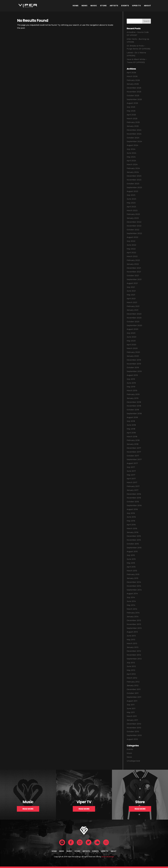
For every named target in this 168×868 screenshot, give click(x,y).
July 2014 (131, 597)
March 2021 (132, 302)
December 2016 (134, 494)
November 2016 (134, 498)
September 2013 (134, 628)
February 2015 (133, 574)
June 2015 (131, 559)
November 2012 (134, 655)
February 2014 (133, 613)
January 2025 (133, 126)
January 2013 (133, 647)
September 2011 (134, 697)
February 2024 (133, 168)
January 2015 (132, 578)
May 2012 (131, 670)
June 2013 (131, 636)
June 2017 (131, 471)
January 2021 (133, 310)
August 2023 (132, 191)
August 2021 (132, 283)
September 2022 (134, 233)
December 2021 (134, 268)
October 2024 (133, 138)
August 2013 (132, 632)
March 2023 (132, 210)
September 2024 (134, 141)
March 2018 (132, 437)
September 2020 (134, 325)
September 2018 (134, 414)
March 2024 (132, 164)
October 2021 (133, 276)
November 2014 (134, 586)
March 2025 (132, 119)
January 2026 (133, 84)
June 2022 (131, 245)
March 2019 (132, 391)
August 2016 (132, 509)
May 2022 (131, 249)
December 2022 (134, 222)
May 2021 (131, 295)
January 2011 (132, 720)
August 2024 (132, 145)
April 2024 (131, 161)
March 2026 (132, 76)
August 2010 (132, 739)
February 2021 (133, 306)
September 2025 (134, 99)
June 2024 (131, 153)
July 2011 (131, 705)
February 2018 (133, 440)
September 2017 (134, 459)
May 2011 (131, 712)
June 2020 (131, 337)
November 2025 (134, 92)
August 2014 (132, 594)
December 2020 (134, 314)
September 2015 (134, 548)
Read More (28, 809)
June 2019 (131, 383)
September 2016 (134, 505)
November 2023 (134, 180)
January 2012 (133, 685)
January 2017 (133, 490)
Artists (114, 6)
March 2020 (132, 348)
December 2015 (134, 536)
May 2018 (131, 429)
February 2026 (133, 80)
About (147, 6)
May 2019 (131, 387)
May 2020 (131, 341)
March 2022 (132, 256)
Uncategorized (133, 761)
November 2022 (134, 226)
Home (76, 6)
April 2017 (131, 479)
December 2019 (134, 360)
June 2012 (131, 666)
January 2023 (133, 218)
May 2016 (131, 521)
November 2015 (134, 540)
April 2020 (131, 345)
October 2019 (133, 368)
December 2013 (134, 620)
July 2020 (131, 333)
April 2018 (131, 433)
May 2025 (131, 111)
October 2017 (133, 456)
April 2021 (131, 299)
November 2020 (134, 318)
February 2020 (133, 352)
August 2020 (132, 329)
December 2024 (134, 130)
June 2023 (131, 199)
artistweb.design (108, 857)
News (84, 6)
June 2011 (131, 709)
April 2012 (131, 674)
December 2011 (134, 689)
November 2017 (134, 452)
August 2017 (132, 463)
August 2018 (132, 417)
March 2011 (132, 716)
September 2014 (134, 590)
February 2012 (133, 682)
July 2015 (131, 555)
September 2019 (134, 371)
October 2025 (133, 96)
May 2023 (131, 203)
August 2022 (132, 237)
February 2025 (133, 122)
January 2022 (133, 264)
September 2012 (134, 659)
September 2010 (134, 735)
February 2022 (133, 260)
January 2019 (133, 398)
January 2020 (133, 356)
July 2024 (131, 149)
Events (125, 6)
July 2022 (131, 241)
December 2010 (134, 724)
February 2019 (133, 394)
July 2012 (131, 663)
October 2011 (133, 693)
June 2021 (131, 291)
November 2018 (134, 406)
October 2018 (133, 410)
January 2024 (133, 172)
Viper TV (136, 6)
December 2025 (134, 88)
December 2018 (134, 402)
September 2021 (134, 279)
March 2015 (132, 571)
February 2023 (133, 214)
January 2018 (133, 444)
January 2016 (133, 532)
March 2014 (132, 609)
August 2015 (132, 552)
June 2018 (131, 425)
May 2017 (131, 475)
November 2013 (134, 624)
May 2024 (131, 157)
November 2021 (134, 272)
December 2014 (134, 582)
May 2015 (131, 563)
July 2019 (131, 379)
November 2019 (134, 364)
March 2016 (132, 528)
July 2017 (131, 467)
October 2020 (133, 322)
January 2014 (133, 617)
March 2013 (132, 643)
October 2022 (133, 230)
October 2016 (133, 502)
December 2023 (134, 176)
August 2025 (132, 103)
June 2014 (131, 601)
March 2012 (132, 678)
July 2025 (131, 107)
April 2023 (131, 207)
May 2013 (131, 640)
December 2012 (134, 651)
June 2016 (131, 517)
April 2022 (131, 253)
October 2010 (133, 732)
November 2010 (134, 728)
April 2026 (131, 73)
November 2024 (134, 134)
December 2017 (134, 448)
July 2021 (131, 287)
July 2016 (131, 513)
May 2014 (131, 605)
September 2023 (134, 187)
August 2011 (132, 701)
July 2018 (131, 421)
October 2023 (133, 184)
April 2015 (131, 567)
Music (94, 6)
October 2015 (133, 544)
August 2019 (132, 375)
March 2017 (132, 482)
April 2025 (131, 115)
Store (103, 6)
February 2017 (133, 486)
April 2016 (131, 525)
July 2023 (131, 195)
